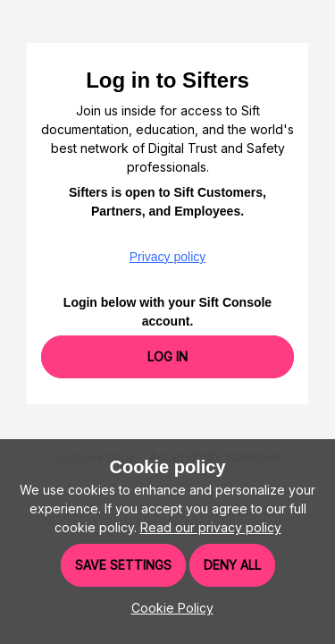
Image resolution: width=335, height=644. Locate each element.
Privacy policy (168, 257)
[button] (168, 608)
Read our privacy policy (211, 527)
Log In (167, 356)
